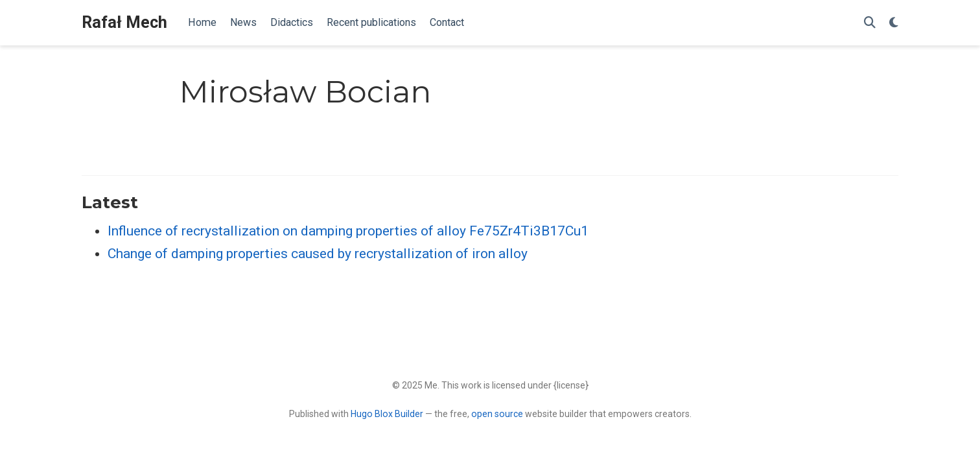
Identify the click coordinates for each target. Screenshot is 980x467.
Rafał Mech (124, 22)
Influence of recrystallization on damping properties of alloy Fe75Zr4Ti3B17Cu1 (348, 231)
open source (497, 414)
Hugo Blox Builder (387, 414)
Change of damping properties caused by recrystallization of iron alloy (318, 254)
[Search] (870, 23)
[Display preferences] (894, 23)
